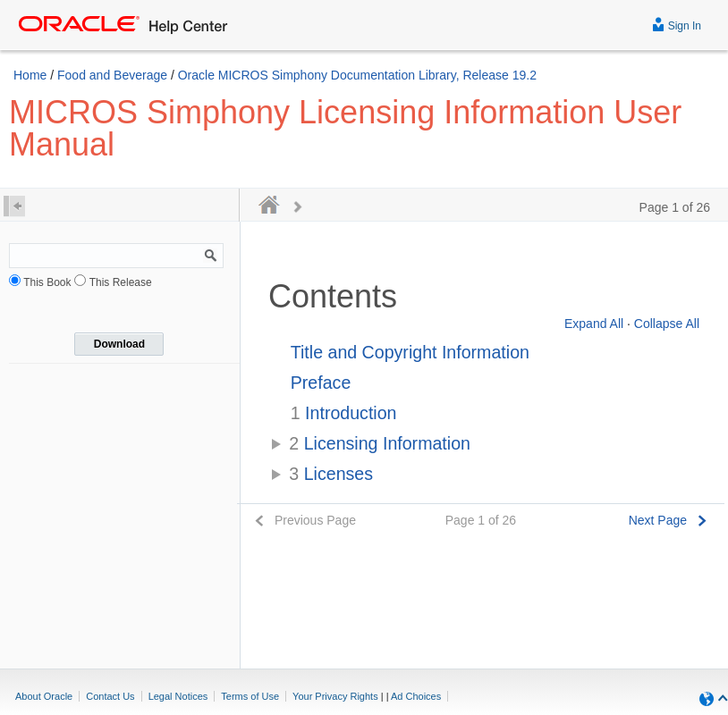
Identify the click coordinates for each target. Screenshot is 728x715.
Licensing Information (380, 443)
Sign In (677, 24)
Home (30, 75)
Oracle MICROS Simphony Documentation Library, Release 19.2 (357, 75)
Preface (321, 383)
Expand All (594, 324)
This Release (121, 282)
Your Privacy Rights (335, 696)
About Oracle (44, 696)
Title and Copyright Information (410, 352)
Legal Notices (178, 696)
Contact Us (110, 696)
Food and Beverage (112, 75)
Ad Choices (416, 696)
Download (119, 344)
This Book (47, 282)
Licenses (331, 474)
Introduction (344, 413)
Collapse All (667, 324)
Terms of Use (250, 696)
